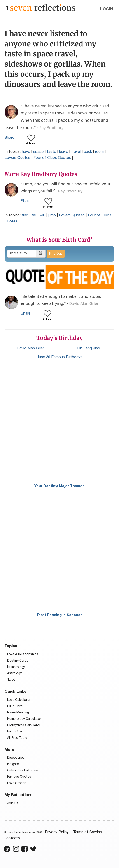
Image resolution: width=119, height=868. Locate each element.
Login (107, 9)
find (25, 215)
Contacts (12, 838)
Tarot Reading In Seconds (59, 615)
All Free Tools (17, 738)
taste (51, 152)
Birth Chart (15, 732)
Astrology (14, 674)
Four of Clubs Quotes (52, 158)
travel (76, 152)
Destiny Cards (18, 661)
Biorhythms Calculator (24, 725)
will (42, 215)
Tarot (11, 680)
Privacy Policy (57, 832)
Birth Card (15, 706)
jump (52, 215)
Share (9, 138)
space (38, 152)
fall (34, 215)
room (99, 152)
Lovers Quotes (17, 158)
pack (88, 152)
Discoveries (16, 758)
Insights (13, 764)
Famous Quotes (19, 777)
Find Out (56, 254)
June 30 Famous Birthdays (60, 357)
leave (64, 152)
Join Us (13, 803)
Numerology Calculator (24, 719)
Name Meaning (18, 713)
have (26, 152)
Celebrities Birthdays (23, 771)
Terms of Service (87, 832)
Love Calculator (19, 700)
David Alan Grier (30, 348)
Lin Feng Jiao (89, 348)
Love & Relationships (23, 655)
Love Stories (17, 783)
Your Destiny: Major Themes (59, 486)
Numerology (16, 667)
